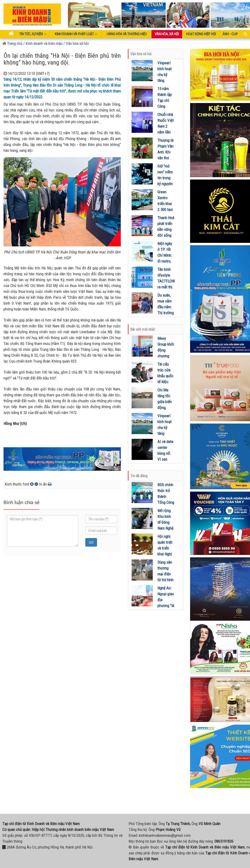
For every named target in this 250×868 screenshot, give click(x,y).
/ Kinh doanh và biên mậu (42, 43)
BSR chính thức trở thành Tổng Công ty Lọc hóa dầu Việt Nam (166, 502)
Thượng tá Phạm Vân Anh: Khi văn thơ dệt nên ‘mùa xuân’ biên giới (165, 158)
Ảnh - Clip (230, 34)
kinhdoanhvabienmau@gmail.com (165, 835)
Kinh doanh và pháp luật (76, 34)
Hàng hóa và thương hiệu (127, 34)
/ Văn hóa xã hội (76, 43)
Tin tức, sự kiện (33, 34)
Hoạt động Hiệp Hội (201, 34)
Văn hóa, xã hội (167, 34)
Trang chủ (12, 43)
